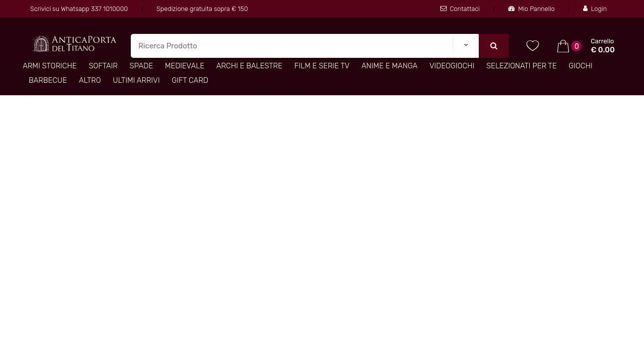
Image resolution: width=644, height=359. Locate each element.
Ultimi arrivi (136, 80)
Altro (90, 80)
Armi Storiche (49, 66)
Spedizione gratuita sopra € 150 (202, 9)
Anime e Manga (389, 66)
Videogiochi (452, 66)
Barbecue (48, 80)
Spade (142, 66)
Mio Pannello (531, 9)
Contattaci (460, 9)
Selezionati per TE (521, 66)
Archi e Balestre (249, 66)
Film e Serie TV (322, 66)
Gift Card (190, 80)
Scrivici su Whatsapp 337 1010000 (79, 9)
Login (595, 9)
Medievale (184, 66)
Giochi (581, 66)
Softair (103, 66)
